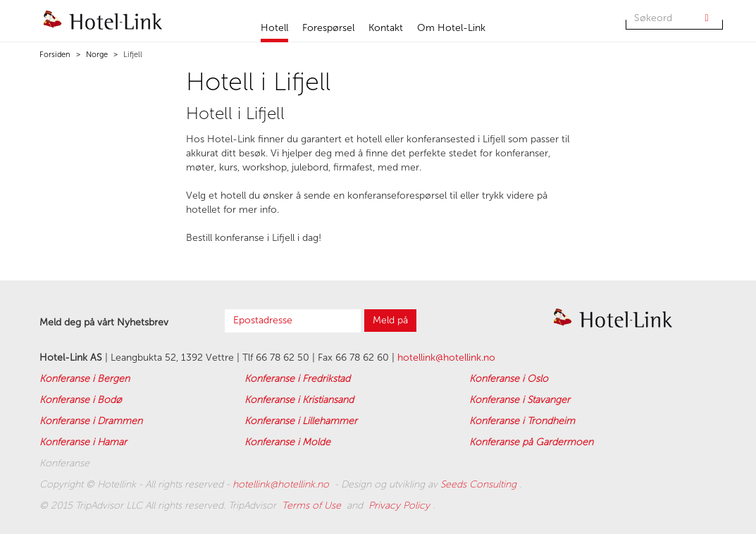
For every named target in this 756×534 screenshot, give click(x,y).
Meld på (390, 320)
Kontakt (386, 28)
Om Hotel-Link (451, 28)
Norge (96, 55)
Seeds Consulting (480, 484)
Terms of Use (313, 505)
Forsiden (55, 55)
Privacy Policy (401, 505)
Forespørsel (328, 28)
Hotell (274, 28)
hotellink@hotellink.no (446, 358)
